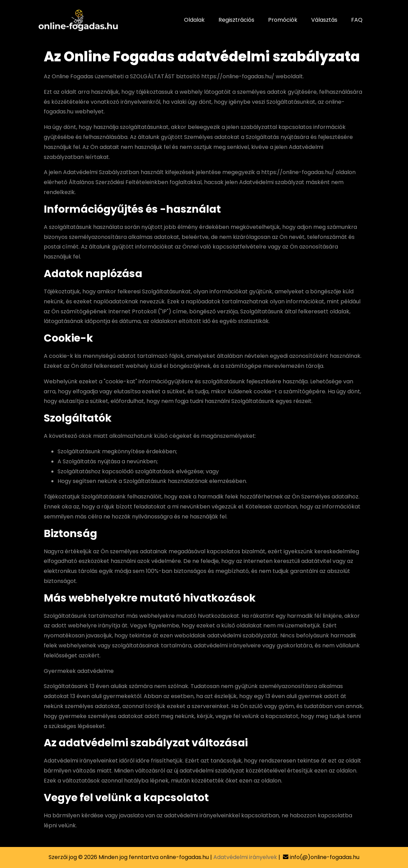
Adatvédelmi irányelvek (245, 857)
